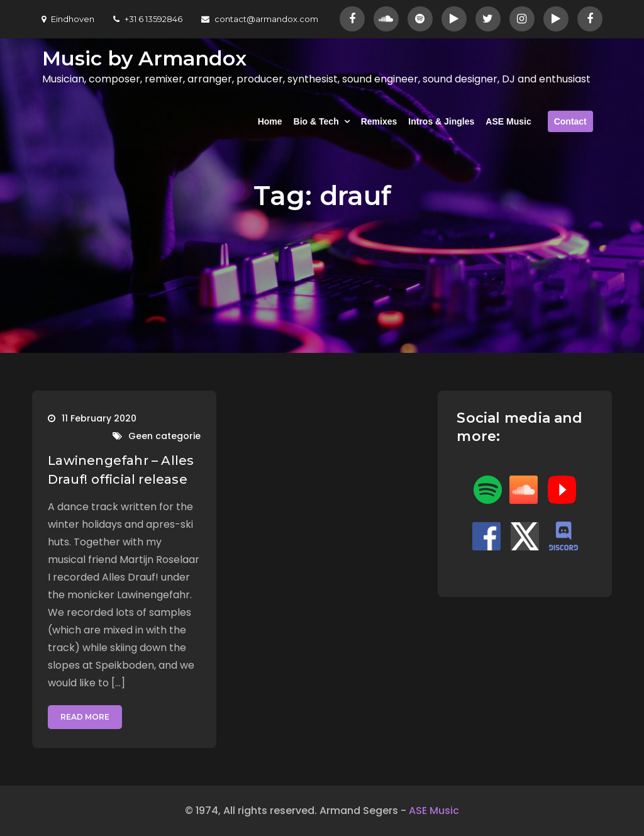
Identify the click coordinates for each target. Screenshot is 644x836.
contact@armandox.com (260, 19)
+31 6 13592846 (148, 19)
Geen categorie (164, 436)
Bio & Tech (316, 121)
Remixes (379, 121)
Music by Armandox (145, 58)
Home (270, 121)
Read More (85, 717)
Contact (570, 121)
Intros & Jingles (441, 121)
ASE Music (508, 121)
